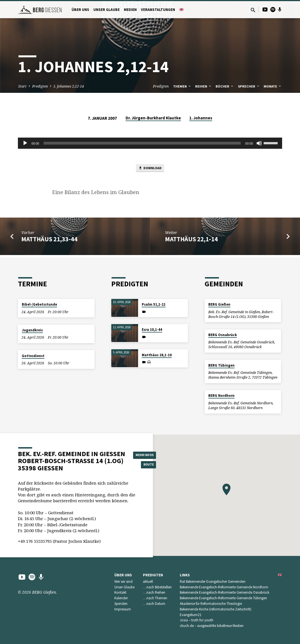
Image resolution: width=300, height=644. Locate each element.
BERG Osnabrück (223, 335)
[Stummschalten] (259, 143)
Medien (130, 10)
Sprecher (249, 86)
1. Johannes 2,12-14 (69, 86)
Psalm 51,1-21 (154, 304)
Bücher (225, 86)
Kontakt (120, 592)
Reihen (204, 86)
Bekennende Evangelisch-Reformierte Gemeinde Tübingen (223, 598)
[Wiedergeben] (25, 143)
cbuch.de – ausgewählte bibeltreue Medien (212, 626)
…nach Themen (155, 598)
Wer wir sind (123, 582)
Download (150, 169)
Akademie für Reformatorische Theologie (211, 604)
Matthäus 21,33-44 (49, 241)
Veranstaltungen (158, 10)
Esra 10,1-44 (152, 330)
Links (185, 575)
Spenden (121, 604)
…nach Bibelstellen (157, 587)
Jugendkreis (32, 330)
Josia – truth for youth (197, 620)
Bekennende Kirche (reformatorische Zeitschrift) (216, 609)
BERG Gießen (219, 304)
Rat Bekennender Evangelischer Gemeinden (213, 582)
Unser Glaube (107, 10)
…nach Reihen (154, 592)
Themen (182, 86)
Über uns (80, 10)
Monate (273, 86)
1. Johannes (201, 118)
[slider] (142, 143)
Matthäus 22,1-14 (191, 241)
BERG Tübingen (221, 365)
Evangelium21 (191, 615)
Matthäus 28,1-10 (157, 355)
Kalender (121, 598)
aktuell (148, 582)
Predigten (40, 86)
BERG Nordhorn (221, 396)
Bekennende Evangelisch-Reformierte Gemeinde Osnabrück (225, 592)
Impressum (123, 609)
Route (147, 465)
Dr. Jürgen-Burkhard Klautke (153, 118)
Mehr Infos (147, 454)
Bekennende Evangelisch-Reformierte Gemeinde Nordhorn (224, 587)
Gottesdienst (33, 356)
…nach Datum (154, 604)
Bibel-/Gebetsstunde (39, 304)
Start (22, 86)
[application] (150, 143)
